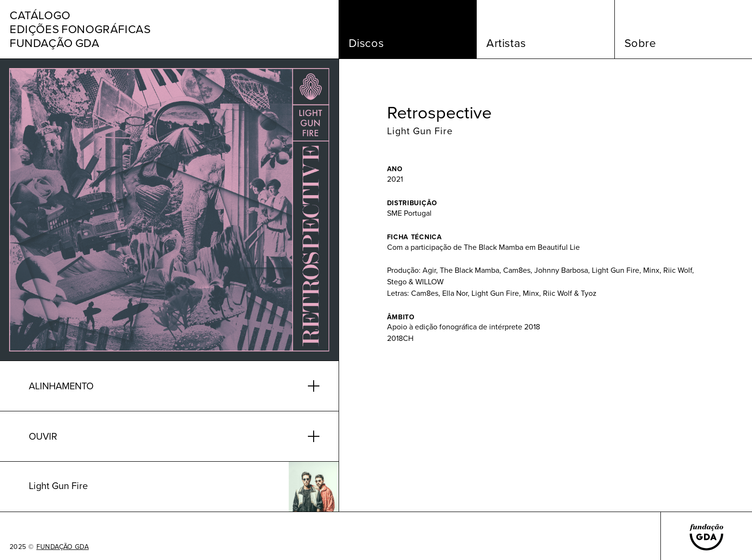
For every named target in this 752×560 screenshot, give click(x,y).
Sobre (640, 43)
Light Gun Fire (420, 131)
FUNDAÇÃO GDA (63, 547)
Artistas (506, 43)
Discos (366, 43)
